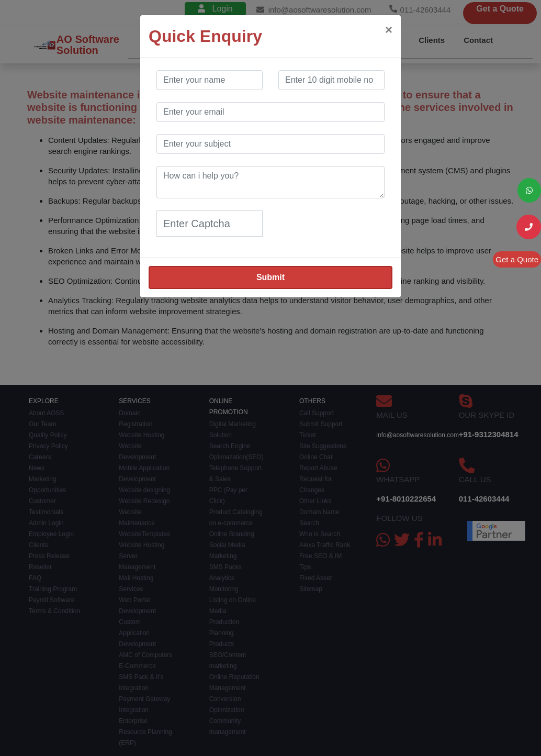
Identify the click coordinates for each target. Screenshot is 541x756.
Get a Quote (517, 259)
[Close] (389, 30)
